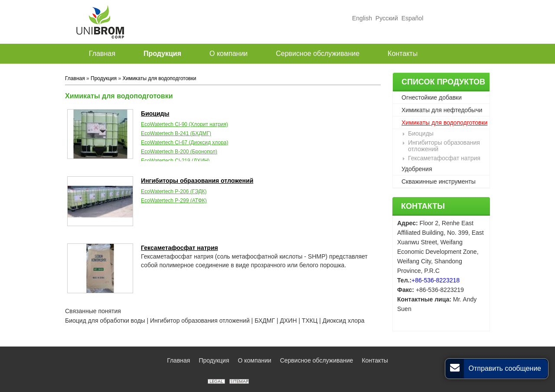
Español (411, 18)
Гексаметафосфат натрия (444, 158)
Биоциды (421, 133)
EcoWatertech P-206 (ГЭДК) (174, 191)
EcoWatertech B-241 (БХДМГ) (176, 133)
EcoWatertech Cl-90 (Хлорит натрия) (184, 124)
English (362, 18)
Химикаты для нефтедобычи (442, 110)
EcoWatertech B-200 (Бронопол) (179, 152)
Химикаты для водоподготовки (444, 123)
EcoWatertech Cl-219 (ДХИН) (175, 161)
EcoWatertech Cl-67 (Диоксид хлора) (184, 143)
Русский (387, 18)
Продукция (104, 78)
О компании (254, 360)
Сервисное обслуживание (317, 360)
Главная (75, 78)
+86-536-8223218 (436, 280)
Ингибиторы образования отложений (444, 146)
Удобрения (417, 169)
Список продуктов (443, 82)
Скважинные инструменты (439, 181)
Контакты (423, 206)
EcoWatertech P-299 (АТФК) (174, 201)
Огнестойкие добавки (432, 97)
